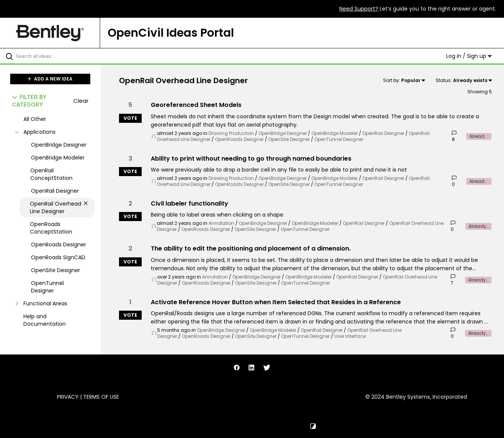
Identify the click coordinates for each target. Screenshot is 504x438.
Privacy (68, 397)
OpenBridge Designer (283, 133)
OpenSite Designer (289, 139)
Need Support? (359, 9)
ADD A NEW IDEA (50, 79)
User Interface (350, 336)
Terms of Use (101, 397)
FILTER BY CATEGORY (29, 101)
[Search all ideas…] (60, 56)
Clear (81, 101)
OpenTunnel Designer (339, 139)
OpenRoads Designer (239, 139)
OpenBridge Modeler (335, 133)
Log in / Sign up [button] (469, 56)
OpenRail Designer (383, 133)
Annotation (221, 223)
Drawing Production (231, 133)
